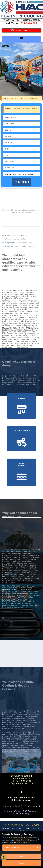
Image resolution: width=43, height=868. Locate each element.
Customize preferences (21, 848)
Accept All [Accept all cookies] (21, 856)
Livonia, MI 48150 (22, 778)
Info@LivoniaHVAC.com (22, 783)
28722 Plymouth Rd (22, 776)
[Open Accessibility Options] (4, 857)
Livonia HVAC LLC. (29, 797)
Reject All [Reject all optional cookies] (22, 863)
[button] (21, 38)
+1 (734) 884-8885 (22, 781)
